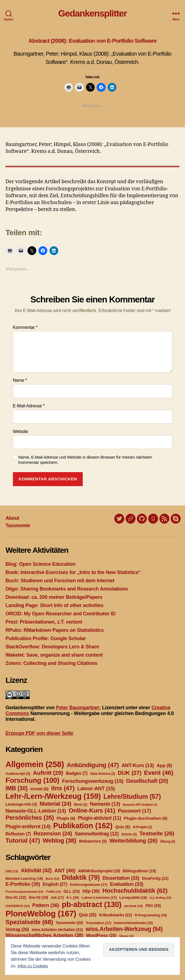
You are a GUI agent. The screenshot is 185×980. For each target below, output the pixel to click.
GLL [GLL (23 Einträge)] (72, 891)
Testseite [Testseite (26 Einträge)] (157, 833)
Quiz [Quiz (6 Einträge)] (123, 827)
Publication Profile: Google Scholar (46, 638)
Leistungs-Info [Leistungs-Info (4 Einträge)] (21, 804)
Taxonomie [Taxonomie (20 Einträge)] (69, 923)
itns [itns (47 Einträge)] (63, 788)
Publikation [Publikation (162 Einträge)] (83, 826)
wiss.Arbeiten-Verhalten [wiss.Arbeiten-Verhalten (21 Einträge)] (57, 930)
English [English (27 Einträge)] (55, 884)
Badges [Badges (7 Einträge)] (77, 773)
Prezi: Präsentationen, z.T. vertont (44, 622)
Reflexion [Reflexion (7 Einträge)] (18, 834)
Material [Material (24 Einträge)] (55, 804)
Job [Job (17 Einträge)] (57, 898)
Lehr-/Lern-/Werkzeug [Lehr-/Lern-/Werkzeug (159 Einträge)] (53, 796)
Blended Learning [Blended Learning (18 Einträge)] (24, 879)
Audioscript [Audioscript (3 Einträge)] (18, 774)
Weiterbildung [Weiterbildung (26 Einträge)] (133, 840)
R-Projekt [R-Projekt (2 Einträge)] (142, 827)
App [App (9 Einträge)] (164, 766)
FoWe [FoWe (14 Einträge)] (53, 892)
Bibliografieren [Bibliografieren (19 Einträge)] (139, 871)
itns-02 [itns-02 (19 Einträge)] (38, 897)
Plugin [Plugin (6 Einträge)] (66, 818)
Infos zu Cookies (33, 966)
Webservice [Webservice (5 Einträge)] (93, 841)
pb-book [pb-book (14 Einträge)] (133, 906)
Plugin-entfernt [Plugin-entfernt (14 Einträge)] (28, 826)
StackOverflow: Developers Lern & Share (52, 647)
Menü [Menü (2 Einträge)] (81, 805)
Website (21, 431)
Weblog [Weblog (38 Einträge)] (59, 840)
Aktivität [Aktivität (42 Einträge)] (36, 871)
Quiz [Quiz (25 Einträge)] (88, 915)
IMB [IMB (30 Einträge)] (16, 788)
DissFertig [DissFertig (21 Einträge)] (155, 878)
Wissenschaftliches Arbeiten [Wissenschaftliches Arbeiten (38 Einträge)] (44, 935)
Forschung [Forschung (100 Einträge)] (32, 780)
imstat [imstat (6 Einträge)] (39, 789)
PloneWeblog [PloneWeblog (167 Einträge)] (41, 913)
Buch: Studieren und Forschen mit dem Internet (60, 581)
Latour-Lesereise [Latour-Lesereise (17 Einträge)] (99, 898)
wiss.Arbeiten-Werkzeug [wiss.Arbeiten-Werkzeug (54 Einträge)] (124, 929)
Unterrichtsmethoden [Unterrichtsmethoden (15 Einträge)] (133, 923)
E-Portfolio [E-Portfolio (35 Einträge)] (23, 884)
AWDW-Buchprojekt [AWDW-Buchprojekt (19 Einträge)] (99, 871)
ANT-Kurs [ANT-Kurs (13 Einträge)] (138, 765)
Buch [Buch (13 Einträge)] (52, 879)
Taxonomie (18, 526)
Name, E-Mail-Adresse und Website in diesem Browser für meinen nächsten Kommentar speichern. (85, 460)
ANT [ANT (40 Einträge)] (65, 871)
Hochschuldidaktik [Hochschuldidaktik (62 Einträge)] (135, 891)
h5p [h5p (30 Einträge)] (91, 891)
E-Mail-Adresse (29, 406)
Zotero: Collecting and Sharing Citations (51, 663)
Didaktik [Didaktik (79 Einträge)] (81, 877)
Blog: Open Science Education (40, 564)
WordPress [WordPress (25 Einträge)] (101, 936)
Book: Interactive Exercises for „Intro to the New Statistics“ (73, 572)
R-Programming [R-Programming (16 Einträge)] (151, 915)
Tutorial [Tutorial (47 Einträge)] (23, 840)
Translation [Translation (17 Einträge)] (99, 923)
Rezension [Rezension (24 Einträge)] (53, 833)
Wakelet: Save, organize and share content (54, 655)
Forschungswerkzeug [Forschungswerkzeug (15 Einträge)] (93, 781)
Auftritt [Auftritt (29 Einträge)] (48, 773)
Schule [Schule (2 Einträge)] (129, 834)
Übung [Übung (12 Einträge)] (126, 936)
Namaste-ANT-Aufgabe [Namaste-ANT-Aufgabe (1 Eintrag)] (140, 805)
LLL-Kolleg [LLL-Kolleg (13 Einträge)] (160, 898)
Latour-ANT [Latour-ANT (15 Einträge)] (96, 788)
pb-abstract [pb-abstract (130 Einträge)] (92, 904)
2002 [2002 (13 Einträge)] (12, 871)
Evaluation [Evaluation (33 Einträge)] (127, 884)
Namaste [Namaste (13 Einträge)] (105, 804)
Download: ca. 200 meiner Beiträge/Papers (54, 597)
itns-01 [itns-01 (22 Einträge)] (16, 897)
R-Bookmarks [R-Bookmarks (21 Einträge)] (115, 915)
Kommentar (25, 327)
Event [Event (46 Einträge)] (159, 773)
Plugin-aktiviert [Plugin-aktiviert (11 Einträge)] (99, 818)
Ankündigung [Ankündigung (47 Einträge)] (93, 765)
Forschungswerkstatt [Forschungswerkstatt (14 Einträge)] (24, 892)
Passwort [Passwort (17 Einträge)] (135, 811)
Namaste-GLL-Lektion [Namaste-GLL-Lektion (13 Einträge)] (36, 811)
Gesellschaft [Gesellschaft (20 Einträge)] (147, 781)
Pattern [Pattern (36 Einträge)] (46, 905)
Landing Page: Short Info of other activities (54, 605)
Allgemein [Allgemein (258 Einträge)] (35, 764)
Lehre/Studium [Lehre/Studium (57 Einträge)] (132, 797)
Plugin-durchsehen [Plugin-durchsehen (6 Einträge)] (145, 818)
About (12, 518)
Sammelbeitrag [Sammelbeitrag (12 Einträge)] (97, 834)
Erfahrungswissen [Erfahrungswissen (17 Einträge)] (89, 885)
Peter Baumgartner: (78, 708)
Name (20, 380)
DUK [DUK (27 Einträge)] (129, 773)
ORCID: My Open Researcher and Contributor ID (60, 614)
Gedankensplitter (93, 13)
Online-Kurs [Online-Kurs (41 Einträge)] (92, 810)
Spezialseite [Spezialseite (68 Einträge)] (29, 922)
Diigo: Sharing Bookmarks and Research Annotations (67, 589)
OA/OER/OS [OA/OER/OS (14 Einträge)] (18, 906)
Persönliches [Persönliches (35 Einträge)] (30, 818)
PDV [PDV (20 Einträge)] (153, 906)
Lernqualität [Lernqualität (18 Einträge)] (133, 898)
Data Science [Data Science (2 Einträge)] (103, 774)
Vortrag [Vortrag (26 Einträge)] (17, 929)
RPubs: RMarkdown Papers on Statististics (55, 630)
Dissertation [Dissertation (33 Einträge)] (121, 878)
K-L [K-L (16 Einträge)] (73, 898)
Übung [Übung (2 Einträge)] (168, 841)
